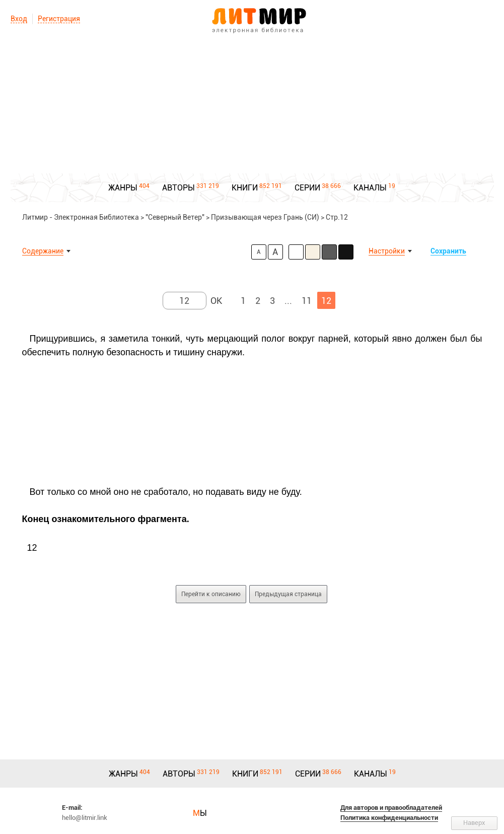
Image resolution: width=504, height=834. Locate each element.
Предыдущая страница (288, 594)
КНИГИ (245, 188)
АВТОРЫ (178, 188)
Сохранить (448, 251)
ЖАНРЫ (123, 188)
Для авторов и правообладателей (391, 808)
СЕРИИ (307, 188)
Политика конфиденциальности (389, 818)
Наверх (474, 823)
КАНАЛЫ (370, 188)
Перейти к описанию (211, 594)
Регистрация (59, 19)
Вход (19, 19)
